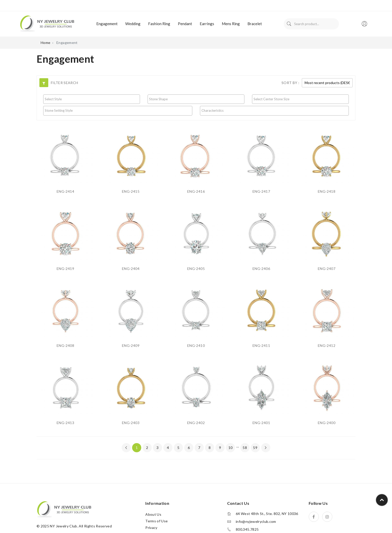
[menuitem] (107, 24)
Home (45, 43)
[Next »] (266, 448)
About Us (153, 514)
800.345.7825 (247, 529)
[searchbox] (92, 99)
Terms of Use (156, 521)
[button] (44, 83)
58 (245, 448)
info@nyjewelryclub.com (256, 522)
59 (255, 448)
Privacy (151, 528)
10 (231, 448)
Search (289, 24)
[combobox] (92, 99)
